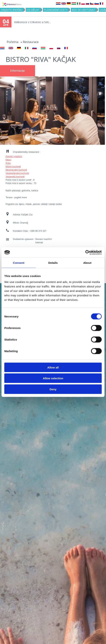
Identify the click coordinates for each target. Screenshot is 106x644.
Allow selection (53, 378)
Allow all (53, 367)
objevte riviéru (12, 10)
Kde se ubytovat (84, 10)
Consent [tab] (19, 263)
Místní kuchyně (13, 167)
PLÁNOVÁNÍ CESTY (56, 10)
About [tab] (87, 263)
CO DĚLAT (33, 10)
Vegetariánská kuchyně (17, 173)
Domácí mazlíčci (14, 156)
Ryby (8, 163)
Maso (8, 160)
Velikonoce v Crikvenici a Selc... (32, 22)
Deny (53, 389)
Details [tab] (53, 263)
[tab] (18, 71)
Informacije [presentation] (17, 71)
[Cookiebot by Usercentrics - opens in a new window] (85, 252)
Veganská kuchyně (15, 177)
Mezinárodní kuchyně (16, 170)
